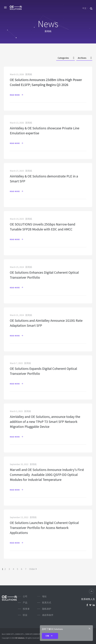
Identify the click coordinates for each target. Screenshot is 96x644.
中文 (84, 8)
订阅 (50, 636)
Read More (18, 95)
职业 (25, 615)
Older (33, 569)
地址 (44, 596)
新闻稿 (29, 74)
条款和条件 (48, 615)
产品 (25, 603)
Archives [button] (82, 58)
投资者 (26, 609)
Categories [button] (63, 58)
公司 (25, 596)
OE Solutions (20, 638)
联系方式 (47, 603)
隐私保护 (47, 609)
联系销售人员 (88, 599)
